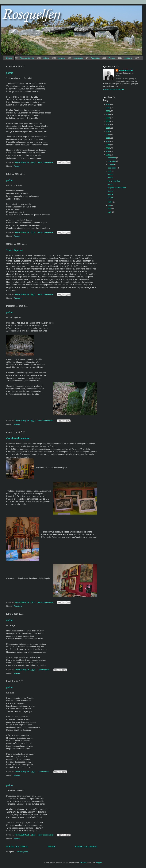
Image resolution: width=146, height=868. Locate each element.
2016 (108, 138)
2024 (108, 111)
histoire (46, 58)
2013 (108, 148)
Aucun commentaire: (46, 162)
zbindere (83, 863)
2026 (108, 104)
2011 (108, 155)
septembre (112, 168)
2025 (108, 108)
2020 (108, 125)
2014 (108, 145)
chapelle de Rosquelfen (18, 438)
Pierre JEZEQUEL (126, 70)
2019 (108, 128)
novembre (112, 161)
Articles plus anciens (86, 847)
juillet (110, 202)
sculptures (128, 58)
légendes (61, 58)
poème (10, 73)
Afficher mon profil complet (114, 89)
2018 (108, 131)
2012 (108, 151)
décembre (112, 158)
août (110, 171)
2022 (108, 118)
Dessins (9, 58)
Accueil (51, 847)
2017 (108, 135)
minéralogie (78, 58)
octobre (111, 165)
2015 (108, 141)
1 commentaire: (44, 670)
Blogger (99, 863)
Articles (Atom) (23, 852)
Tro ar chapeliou (14, 250)
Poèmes (112, 58)
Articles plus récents (17, 847)
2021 (108, 121)
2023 (108, 115)
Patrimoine (95, 58)
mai (110, 209)
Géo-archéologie (27, 58)
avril (110, 212)
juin (110, 205)
